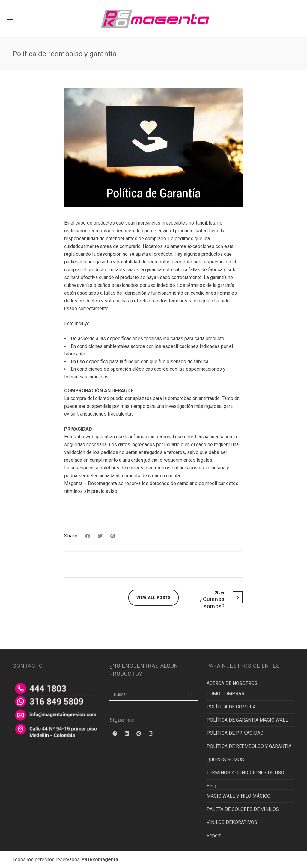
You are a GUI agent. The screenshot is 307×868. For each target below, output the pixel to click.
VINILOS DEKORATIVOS (232, 822)
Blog (211, 786)
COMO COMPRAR (225, 694)
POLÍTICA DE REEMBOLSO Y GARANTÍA (249, 746)
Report (214, 836)
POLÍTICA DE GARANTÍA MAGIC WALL (247, 720)
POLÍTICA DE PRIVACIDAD (235, 733)
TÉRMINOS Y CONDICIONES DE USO (245, 773)
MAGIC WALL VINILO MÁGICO (238, 796)
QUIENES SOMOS (225, 759)
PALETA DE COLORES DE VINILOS (243, 809)
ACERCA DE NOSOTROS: (232, 683)
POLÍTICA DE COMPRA (231, 707)
